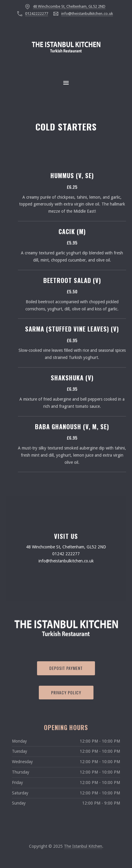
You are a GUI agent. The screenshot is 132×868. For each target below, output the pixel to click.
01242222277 (37, 14)
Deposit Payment (66, 668)
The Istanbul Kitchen (83, 846)
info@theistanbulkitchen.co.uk (87, 14)
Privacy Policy (66, 692)
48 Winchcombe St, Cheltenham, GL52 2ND (69, 6)
